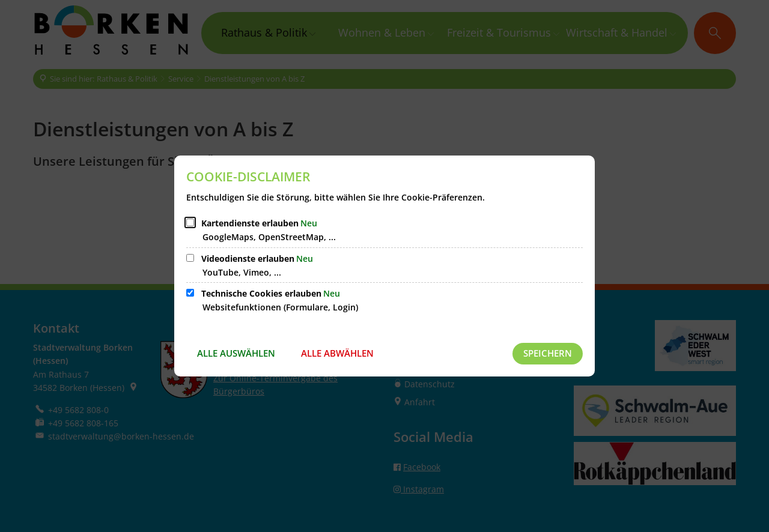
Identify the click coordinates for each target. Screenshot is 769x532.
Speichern (548, 353)
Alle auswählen (236, 353)
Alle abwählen (337, 353)
